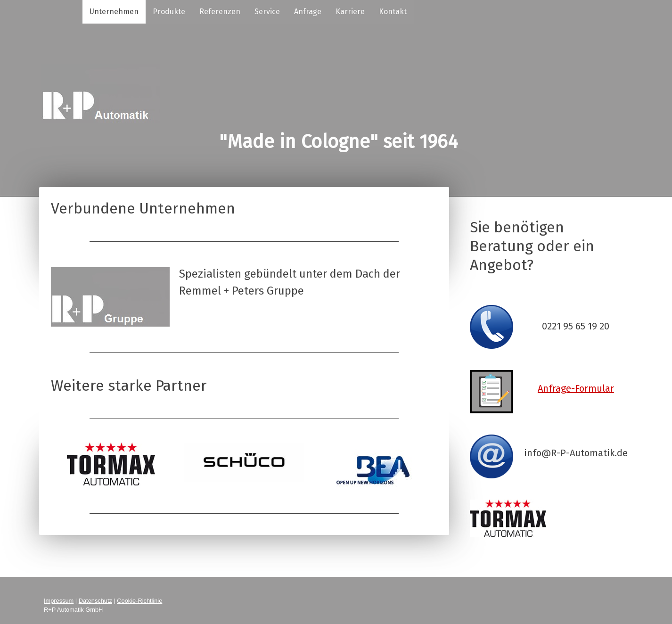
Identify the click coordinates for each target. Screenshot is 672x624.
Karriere (350, 12)
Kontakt (393, 12)
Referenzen (220, 12)
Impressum (59, 601)
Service (267, 12)
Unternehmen (114, 12)
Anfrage (308, 12)
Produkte (169, 12)
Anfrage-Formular (576, 388)
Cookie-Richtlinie (139, 601)
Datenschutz (95, 601)
